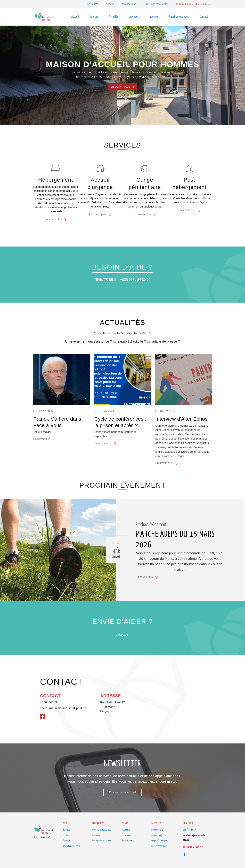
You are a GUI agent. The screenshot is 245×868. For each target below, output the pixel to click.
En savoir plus (120, 87)
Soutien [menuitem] (154, 17)
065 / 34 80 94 (190, 830)
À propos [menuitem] (134, 17)
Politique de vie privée (102, 841)
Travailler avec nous (71, 846)
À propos (96, 835)
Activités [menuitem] (114, 17)
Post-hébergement (159, 846)
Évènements (127, 835)
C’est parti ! (122, 636)
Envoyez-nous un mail (122, 792)
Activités (67, 841)
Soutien (66, 835)
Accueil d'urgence (159, 835)
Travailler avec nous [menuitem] (179, 17)
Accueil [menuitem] (75, 17)
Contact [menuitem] (204, 17)
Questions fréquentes (156, 4)
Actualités (93, 4)
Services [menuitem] (94, 17)
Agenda (110, 4)
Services (67, 830)
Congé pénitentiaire (160, 841)
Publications (129, 4)
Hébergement (157, 830)
